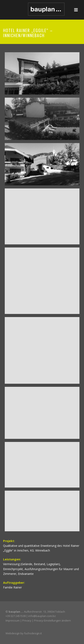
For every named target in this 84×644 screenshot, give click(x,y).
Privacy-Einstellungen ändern (52, 620)
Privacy (27, 620)
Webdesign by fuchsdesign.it (24, 633)
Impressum (13, 620)
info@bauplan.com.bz (42, 616)
